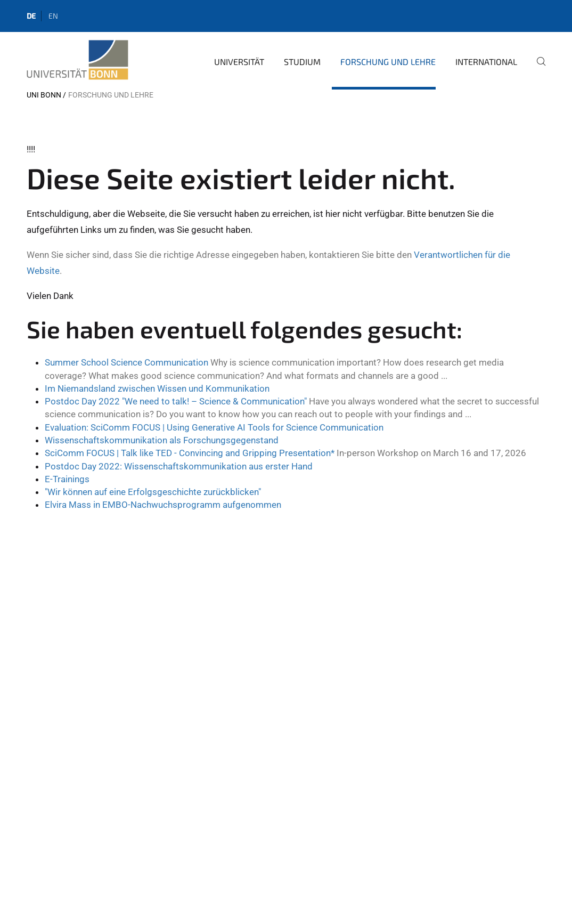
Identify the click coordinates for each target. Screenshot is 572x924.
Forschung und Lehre (388, 62)
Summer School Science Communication (126, 362)
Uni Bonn (44, 95)
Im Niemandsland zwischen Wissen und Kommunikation (157, 388)
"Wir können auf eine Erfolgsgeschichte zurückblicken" (153, 492)
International (486, 62)
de (31, 16)
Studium (302, 62)
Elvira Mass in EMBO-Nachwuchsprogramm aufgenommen (163, 505)
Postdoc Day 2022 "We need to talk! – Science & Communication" (176, 401)
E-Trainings (67, 479)
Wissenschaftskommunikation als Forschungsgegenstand (162, 440)
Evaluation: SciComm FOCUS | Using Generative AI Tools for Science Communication (214, 427)
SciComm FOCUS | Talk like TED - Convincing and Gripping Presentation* (190, 453)
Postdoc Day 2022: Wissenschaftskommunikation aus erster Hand (179, 466)
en (53, 16)
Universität (239, 62)
